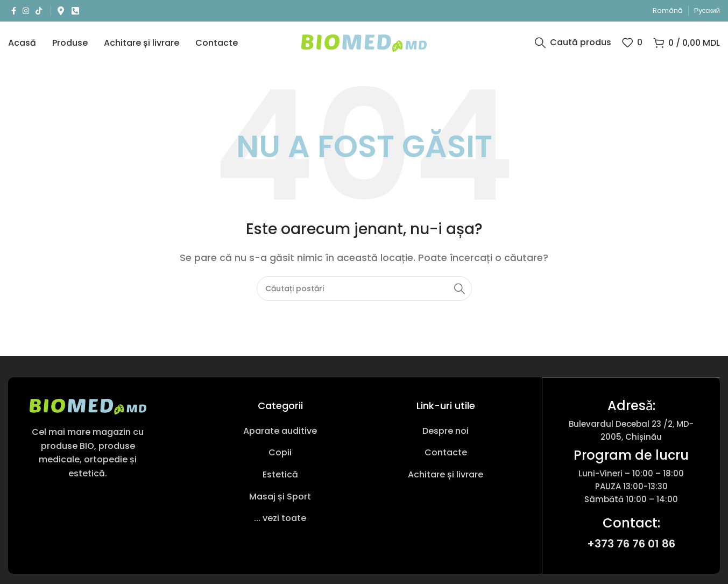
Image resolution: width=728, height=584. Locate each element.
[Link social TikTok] (39, 11)
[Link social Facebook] (14, 11)
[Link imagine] (88, 412)
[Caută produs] (573, 46)
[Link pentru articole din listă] (280, 437)
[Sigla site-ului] (364, 45)
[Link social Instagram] (26, 11)
